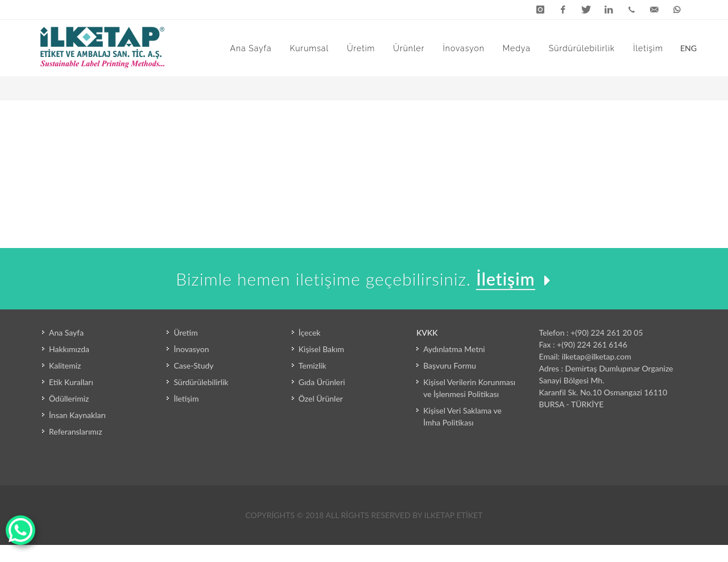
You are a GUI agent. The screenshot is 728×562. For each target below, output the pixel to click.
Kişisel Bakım (321, 349)
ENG (684, 47)
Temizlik (313, 365)
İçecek (310, 332)
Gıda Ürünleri (322, 382)
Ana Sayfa (66, 332)
